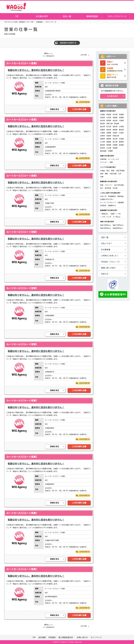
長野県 (102, 130)
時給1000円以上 (106, 228)
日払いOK (103, 196)
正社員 (115, 188)
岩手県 (115, 114)
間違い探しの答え (108, 268)
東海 (102, 174)
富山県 (102, 127)
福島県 (115, 117)
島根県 (109, 139)
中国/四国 (113, 174)
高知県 (102, 145)
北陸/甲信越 (120, 171)
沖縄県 (110, 151)
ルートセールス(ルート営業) (22, 63)
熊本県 (102, 148)
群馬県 (109, 120)
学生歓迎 (103, 205)
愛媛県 (121, 142)
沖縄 (102, 177)
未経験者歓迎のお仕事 (113, 69)
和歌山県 (116, 136)
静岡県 (115, 130)
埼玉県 (115, 120)
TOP (17, 16)
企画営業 (103, 159)
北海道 (102, 114)
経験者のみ (112, 205)
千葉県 (121, 120)
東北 (108, 171)
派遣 (102, 185)
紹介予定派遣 (119, 185)
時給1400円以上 (106, 225)
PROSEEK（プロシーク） (111, 262)
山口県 (102, 142)
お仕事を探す (42, 16)
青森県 (109, 114)
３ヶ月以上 (117, 217)
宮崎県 (115, 148)
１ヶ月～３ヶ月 (106, 217)
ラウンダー (104, 162)
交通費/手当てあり (107, 199)
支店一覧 (67, 16)
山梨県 (121, 127)
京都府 (115, 133)
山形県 (109, 117)
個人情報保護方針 (66, 637)
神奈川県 (110, 124)
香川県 (115, 142)
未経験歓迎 (112, 196)
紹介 (102, 188)
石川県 (109, 127)
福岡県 (109, 145)
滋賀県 (109, 133)
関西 (106, 174)
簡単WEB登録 (92, 16)
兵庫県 (102, 136)
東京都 (102, 124)
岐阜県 (109, 130)
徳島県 (109, 142)
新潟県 (117, 124)
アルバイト (109, 185)
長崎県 (121, 145)
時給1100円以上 (118, 225)
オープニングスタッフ (108, 202)
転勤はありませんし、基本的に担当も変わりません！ (36, 70)
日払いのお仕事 (113, 63)
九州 (120, 174)
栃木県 (102, 120)
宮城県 (121, 114)
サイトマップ (96, 637)
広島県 (121, 139)
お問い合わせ (82, 637)
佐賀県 (115, 145)
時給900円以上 (118, 228)
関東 (113, 171)
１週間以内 (104, 214)
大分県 (109, 148)
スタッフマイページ (117, 16)
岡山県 (115, 139)
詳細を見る (55, 109)
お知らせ (105, 274)
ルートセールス (113, 159)
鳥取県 (102, 139)
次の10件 (84, 55)
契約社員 (108, 188)
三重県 (102, 133)
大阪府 (121, 133)
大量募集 (121, 202)
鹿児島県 (103, 151)
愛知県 (121, 130)
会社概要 (42, 637)
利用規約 (52, 637)
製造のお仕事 (113, 76)
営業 (111, 162)
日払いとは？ (107, 243)
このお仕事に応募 (79, 109)
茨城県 (121, 117)
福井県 (115, 127)
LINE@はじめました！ (110, 256)
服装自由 (121, 196)
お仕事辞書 (106, 250)
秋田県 (102, 117)
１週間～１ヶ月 (115, 214)
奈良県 (109, 136)
